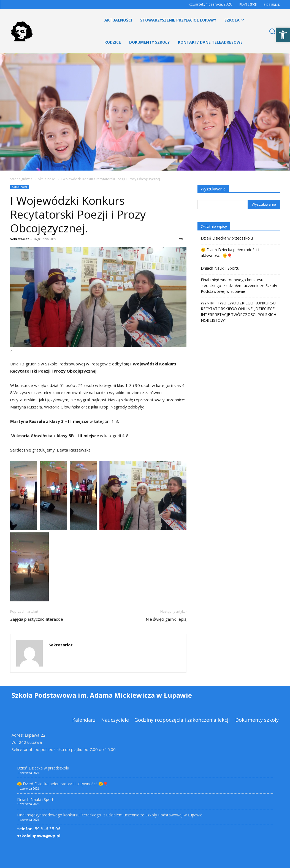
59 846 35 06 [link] (39, 829)
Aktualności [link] (47, 179)
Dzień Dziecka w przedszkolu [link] (227, 238)
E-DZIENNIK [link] (272, 5)
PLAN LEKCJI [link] (248, 4)
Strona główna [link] (21, 179)
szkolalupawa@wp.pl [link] (39, 836)
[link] (283, 35)
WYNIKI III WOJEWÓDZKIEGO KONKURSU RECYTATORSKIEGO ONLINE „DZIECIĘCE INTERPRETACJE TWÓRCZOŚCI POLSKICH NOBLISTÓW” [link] (238, 312)
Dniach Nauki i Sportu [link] (220, 268)
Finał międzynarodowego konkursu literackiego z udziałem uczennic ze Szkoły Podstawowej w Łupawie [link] (239, 286)
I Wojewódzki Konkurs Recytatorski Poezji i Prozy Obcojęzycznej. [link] (78, 214)
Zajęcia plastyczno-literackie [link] (37, 619)
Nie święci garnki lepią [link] (166, 619)
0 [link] (183, 239)
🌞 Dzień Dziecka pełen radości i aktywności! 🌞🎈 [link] (230, 253)
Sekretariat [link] (20, 239)
